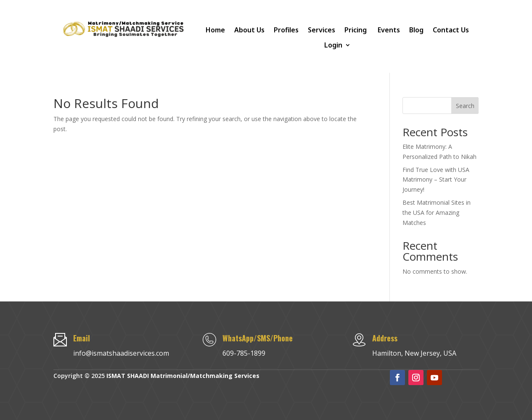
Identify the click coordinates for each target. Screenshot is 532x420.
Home (215, 30)
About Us (249, 30)
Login (333, 45)
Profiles (286, 30)
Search (465, 106)
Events (389, 30)
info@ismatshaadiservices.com (121, 353)
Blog (416, 30)
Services (322, 30)
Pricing (356, 30)
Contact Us (451, 30)
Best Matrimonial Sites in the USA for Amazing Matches (437, 213)
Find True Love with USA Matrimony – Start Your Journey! (436, 180)
